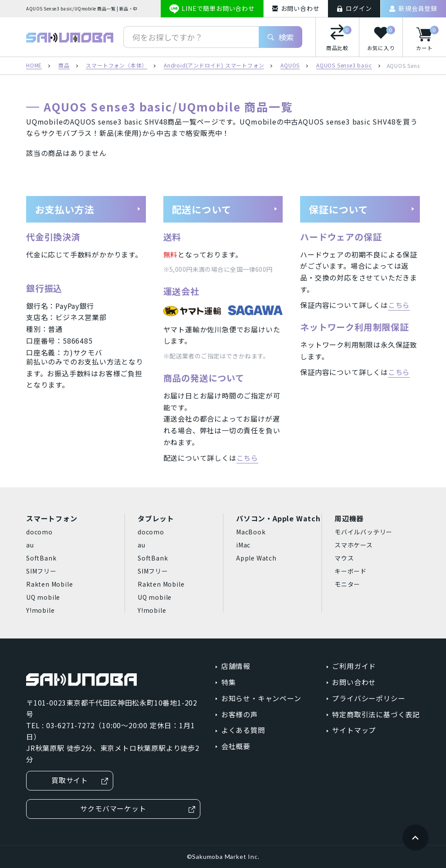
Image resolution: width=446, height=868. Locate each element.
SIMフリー (41, 571)
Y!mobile (40, 610)
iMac (243, 545)
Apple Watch (256, 558)
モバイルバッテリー (363, 532)
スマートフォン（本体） (117, 66)
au (30, 545)
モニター (347, 584)
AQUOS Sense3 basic (344, 66)
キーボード (351, 571)
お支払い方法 (88, 209)
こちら (247, 458)
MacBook (251, 532)
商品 (64, 66)
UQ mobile (43, 597)
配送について (225, 209)
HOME (34, 66)
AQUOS (290, 66)
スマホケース (354, 545)
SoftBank (41, 558)
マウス (344, 558)
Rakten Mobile (49, 584)
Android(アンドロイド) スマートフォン (214, 66)
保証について (362, 209)
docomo (39, 532)
